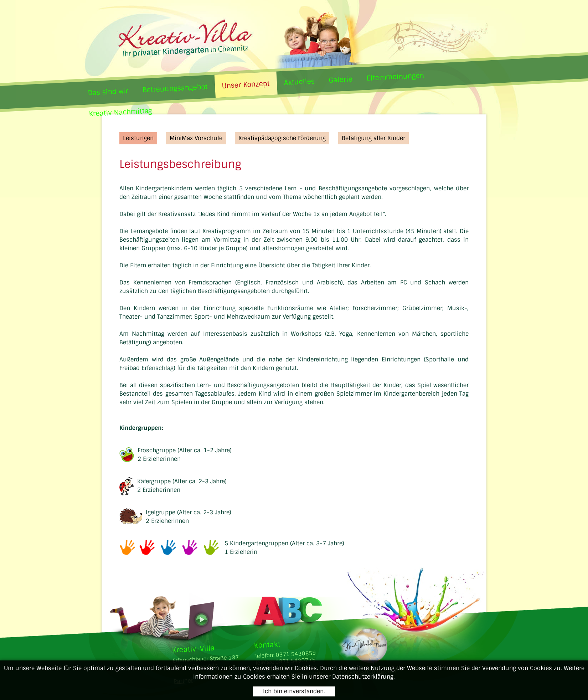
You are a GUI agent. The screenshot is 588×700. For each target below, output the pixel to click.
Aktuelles (299, 82)
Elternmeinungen (395, 77)
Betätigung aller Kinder (373, 138)
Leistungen (138, 138)
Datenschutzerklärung (363, 677)
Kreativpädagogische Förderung (282, 138)
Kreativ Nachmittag (120, 112)
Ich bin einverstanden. (294, 691)
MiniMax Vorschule (196, 138)
